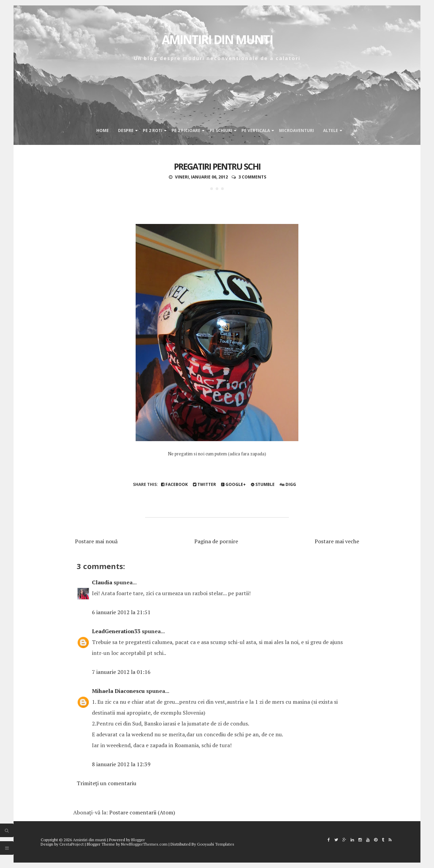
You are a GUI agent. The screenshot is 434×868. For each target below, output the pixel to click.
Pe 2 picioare (186, 130)
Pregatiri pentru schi (217, 166)
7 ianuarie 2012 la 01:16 (121, 672)
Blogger (138, 840)
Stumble (263, 484)
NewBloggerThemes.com (144, 844)
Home (103, 130)
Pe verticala (256, 130)
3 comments (252, 177)
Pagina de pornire (216, 541)
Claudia (102, 582)
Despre (126, 130)
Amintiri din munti (217, 40)
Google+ (233, 484)
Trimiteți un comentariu (106, 783)
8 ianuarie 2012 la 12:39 (121, 764)
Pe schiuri (221, 130)
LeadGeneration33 (116, 631)
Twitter (204, 484)
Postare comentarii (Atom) (142, 812)
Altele (331, 130)
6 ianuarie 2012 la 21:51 (121, 612)
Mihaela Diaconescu (118, 691)
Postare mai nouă (96, 541)
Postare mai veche (337, 541)
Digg (288, 484)
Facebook (174, 484)
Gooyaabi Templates (216, 844)
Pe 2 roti (153, 130)
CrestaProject (72, 844)
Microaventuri (297, 130)
